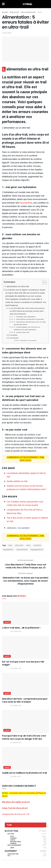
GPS (9, 856)
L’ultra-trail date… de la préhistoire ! (21, 628)
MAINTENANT (26, 459)
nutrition (37, 545)
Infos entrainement (28, 12)
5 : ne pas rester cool (22, 332)
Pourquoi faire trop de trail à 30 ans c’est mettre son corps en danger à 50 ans (24, 737)
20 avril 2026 (16, 669)
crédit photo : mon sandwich (28, 341)
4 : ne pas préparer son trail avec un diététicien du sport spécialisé (27, 328)
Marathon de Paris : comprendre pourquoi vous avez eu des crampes (25, 700)
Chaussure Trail (13, 854)
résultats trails (16, 842)
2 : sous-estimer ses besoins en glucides (29, 319)
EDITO (12, 837)
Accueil (5, 12)
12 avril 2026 (16, 706)
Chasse (13, 840)
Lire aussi (13, 335)
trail (10, 545)
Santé (40, 12)
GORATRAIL (13, 838)
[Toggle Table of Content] (43, 283)
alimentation (22, 550)
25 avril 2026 (16, 631)
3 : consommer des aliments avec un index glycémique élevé (30, 323)
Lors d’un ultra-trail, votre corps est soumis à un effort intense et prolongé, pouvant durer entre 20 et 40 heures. (27, 311)
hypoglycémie (37, 550)
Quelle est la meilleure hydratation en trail (24, 773)
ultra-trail (19, 545)
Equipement (11, 851)
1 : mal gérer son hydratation (25, 317)
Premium (13, 844)
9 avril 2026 (16, 777)
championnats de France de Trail (16, 814)
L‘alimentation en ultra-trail (17, 287)
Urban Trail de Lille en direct (15, 808)
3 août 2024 (7, 33)
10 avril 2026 (16, 743)
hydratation (8, 550)
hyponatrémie (26, 203)
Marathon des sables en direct (16, 802)
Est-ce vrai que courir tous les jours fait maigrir (23, 663)
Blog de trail (14, 12)
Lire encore (14, 338)
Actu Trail (11, 834)
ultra (28, 545)
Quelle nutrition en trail (17, 481)
